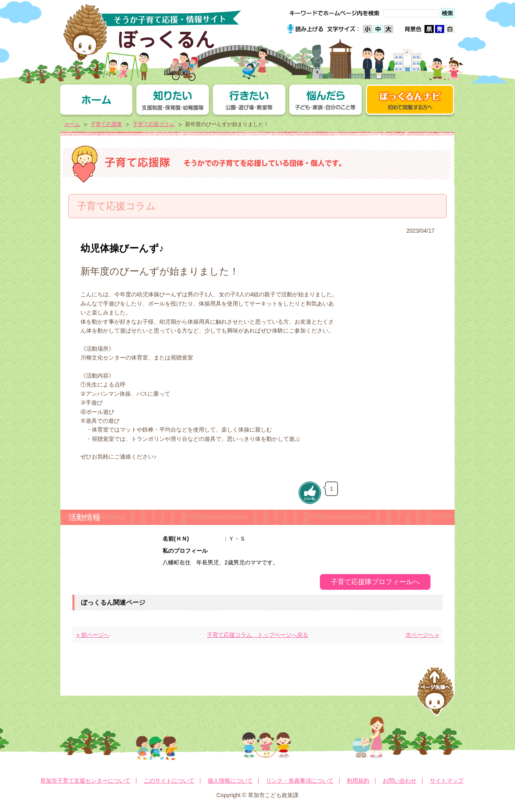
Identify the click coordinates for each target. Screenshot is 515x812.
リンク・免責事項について (300, 781)
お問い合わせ (400, 781)
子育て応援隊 (106, 124)
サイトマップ (447, 781)
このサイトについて (169, 781)
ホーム (72, 124)
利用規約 (358, 781)
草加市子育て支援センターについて (85, 781)
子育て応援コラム (154, 124)
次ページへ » (422, 635)
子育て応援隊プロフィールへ (375, 582)
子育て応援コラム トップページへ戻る (257, 635)
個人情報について (230, 781)
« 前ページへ (93, 635)
